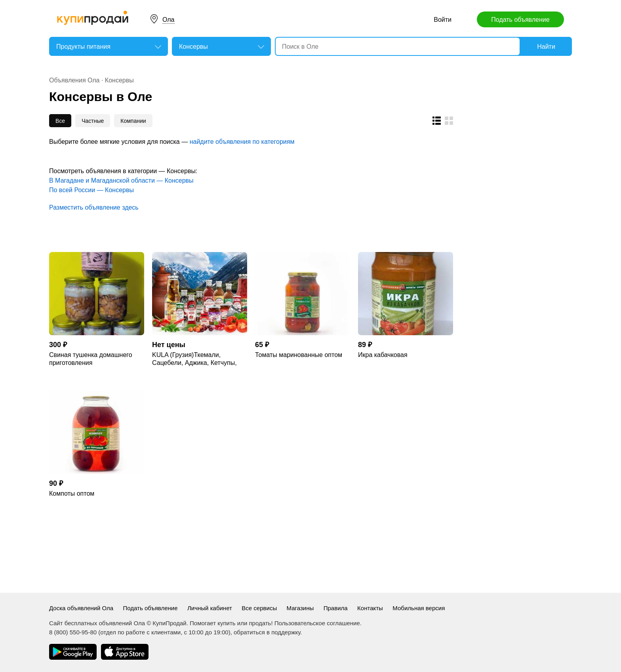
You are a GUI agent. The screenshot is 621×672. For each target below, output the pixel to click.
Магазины (300, 608)
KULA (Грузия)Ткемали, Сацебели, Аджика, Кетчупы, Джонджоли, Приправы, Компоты (194, 359)
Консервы (119, 80)
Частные (93, 121)
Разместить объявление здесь (94, 207)
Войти (443, 20)
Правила (336, 608)
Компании (133, 121)
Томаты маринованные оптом (299, 355)
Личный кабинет (210, 608)
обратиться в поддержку (267, 632)
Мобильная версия (419, 608)
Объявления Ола (74, 80)
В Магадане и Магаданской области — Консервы (121, 180)
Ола (169, 20)
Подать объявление (520, 20)
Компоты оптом (72, 494)
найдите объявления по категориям (242, 142)
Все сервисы (259, 608)
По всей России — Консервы (91, 190)
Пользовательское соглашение (317, 623)
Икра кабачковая (383, 355)
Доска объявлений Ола (81, 608)
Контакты (370, 608)
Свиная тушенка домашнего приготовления (91, 359)
